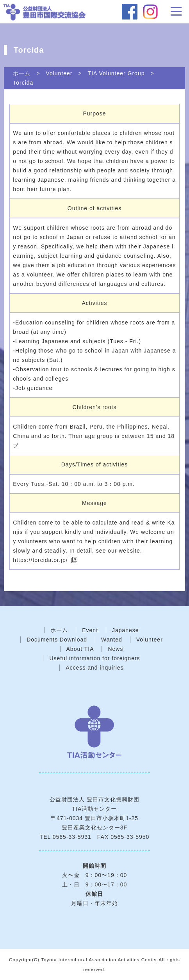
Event (90, 630)
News (115, 649)
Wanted (112, 640)
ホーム (22, 73)
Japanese (126, 630)
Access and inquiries (94, 668)
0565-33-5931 (72, 837)
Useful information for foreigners (94, 658)
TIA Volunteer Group (116, 73)
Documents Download (57, 640)
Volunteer (59, 73)
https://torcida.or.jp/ (40, 560)
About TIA (80, 649)
